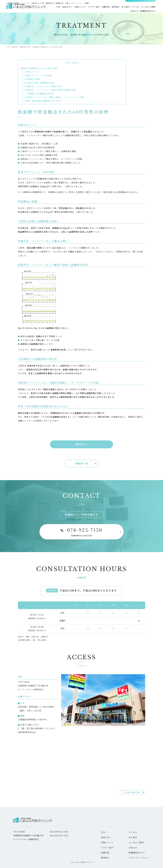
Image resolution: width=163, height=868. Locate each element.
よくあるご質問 (148, 8)
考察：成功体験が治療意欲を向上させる (42, 101)
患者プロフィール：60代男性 (37, 75)
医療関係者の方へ (148, 11)
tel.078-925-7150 (59, 832)
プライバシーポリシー (139, 858)
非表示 (75, 63)
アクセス (135, 8)
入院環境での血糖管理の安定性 (38, 94)
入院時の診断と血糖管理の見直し (39, 83)
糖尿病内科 (81, 444)
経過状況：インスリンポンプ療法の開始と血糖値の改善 (49, 90)
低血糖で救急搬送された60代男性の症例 (38, 68)
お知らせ (134, 11)
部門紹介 (114, 8)
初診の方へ (63, 8)
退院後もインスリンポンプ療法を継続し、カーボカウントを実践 (53, 97)
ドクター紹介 (91, 8)
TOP (54, 8)
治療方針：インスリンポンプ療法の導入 (42, 86)
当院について (77, 8)
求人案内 (124, 8)
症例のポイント (31, 72)
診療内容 (104, 8)
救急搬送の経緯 (31, 79)
